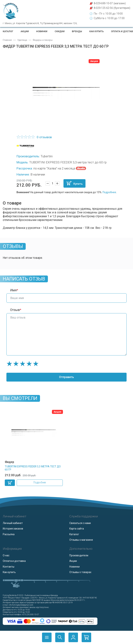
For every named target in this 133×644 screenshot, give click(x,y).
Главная (7, 40)
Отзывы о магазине (81, 540)
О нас (6, 555)
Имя (13, 290)
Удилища (22, 40)
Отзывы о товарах (80, 572)
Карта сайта (77, 529)
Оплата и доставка (14, 561)
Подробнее (109, 192)
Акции (25, 31)
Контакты (9, 567)
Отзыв (15, 310)
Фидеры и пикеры (43, 40)
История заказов (13, 529)
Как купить (96, 31)
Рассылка (9, 534)
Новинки (42, 31)
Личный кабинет (13, 523)
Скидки (60, 31)
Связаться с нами (80, 523)
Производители (79, 555)
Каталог (8, 31)
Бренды (77, 31)
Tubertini (47, 156)
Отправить (66, 377)
